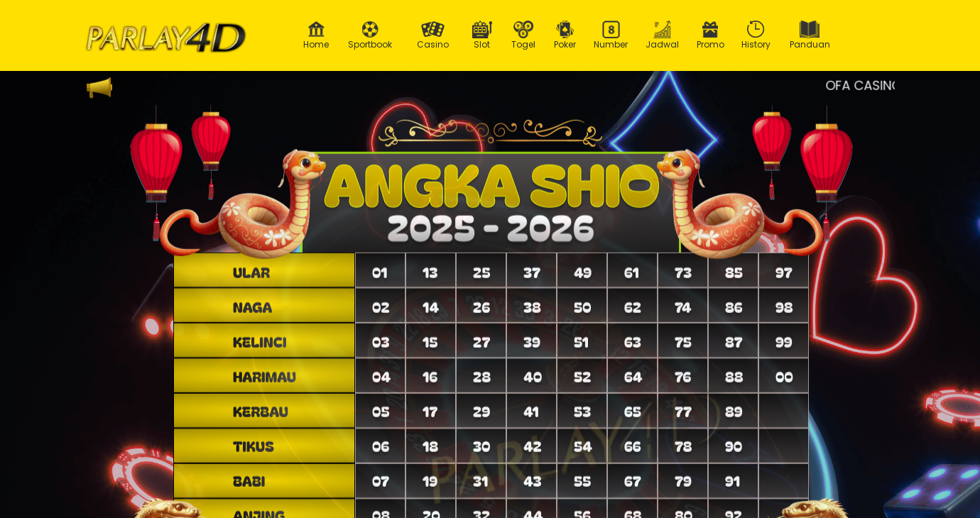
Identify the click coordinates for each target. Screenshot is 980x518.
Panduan (810, 35)
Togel (523, 35)
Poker (565, 35)
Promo (710, 35)
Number (611, 35)
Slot (482, 35)
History (756, 35)
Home (316, 35)
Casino (432, 35)
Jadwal (663, 35)
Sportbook (370, 35)
